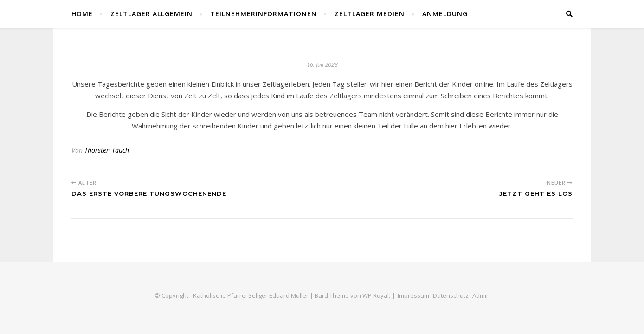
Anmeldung (445, 14)
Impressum (413, 295)
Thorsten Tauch (107, 150)
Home (82, 14)
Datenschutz (451, 295)
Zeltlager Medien (370, 14)
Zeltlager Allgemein (151, 14)
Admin (481, 295)
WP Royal (376, 295)
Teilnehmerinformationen (264, 14)
